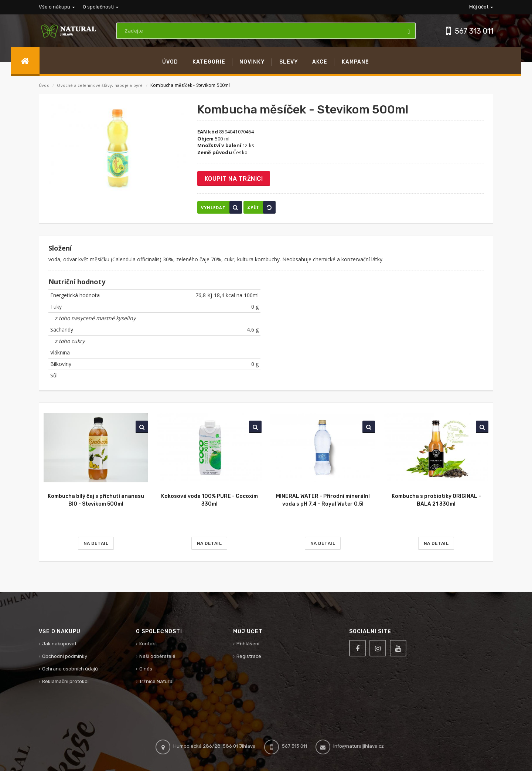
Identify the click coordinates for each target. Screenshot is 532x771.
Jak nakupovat (59, 644)
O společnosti (101, 7)
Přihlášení (248, 644)
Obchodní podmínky (65, 656)
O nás (146, 669)
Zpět (261, 207)
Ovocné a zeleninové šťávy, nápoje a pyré (100, 85)
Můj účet (481, 7)
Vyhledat (221, 207)
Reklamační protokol (65, 681)
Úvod (44, 85)
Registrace (249, 656)
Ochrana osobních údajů (70, 669)
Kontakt (148, 644)
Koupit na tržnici (234, 179)
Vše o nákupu (57, 7)
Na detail (96, 543)
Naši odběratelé (157, 656)
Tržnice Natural (156, 681)
